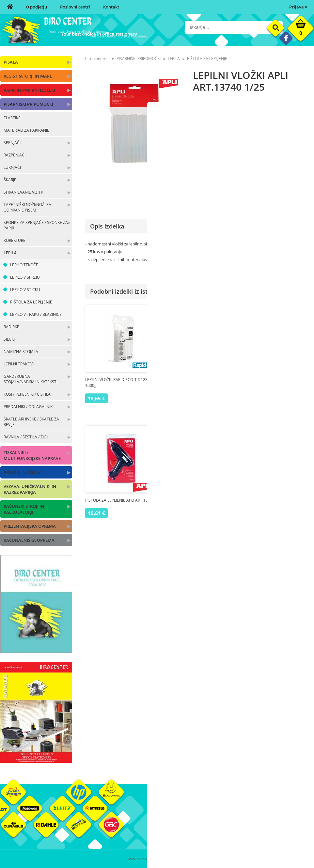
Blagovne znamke (279, 822)
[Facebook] (286, 38)
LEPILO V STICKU (25, 290)
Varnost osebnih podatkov (235, 832)
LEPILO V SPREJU (25, 277)
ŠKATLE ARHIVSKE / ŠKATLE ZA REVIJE (31, 422)
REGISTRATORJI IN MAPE (28, 76)
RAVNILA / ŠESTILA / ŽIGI (26, 437)
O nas (163, 812)
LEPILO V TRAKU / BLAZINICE (36, 314)
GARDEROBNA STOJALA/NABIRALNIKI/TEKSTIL (31, 379)
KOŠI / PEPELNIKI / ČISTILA (27, 394)
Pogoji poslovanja (226, 822)
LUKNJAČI (12, 167)
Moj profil (219, 812)
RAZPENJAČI (15, 155)
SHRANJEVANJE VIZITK (23, 192)
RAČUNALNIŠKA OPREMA (29, 540)
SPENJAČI (12, 143)
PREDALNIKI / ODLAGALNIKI (29, 407)
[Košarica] (301, 30)
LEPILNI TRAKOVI (19, 364)
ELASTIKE (12, 118)
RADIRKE (11, 327)
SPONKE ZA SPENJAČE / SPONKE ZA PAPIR (36, 225)
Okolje (268, 812)
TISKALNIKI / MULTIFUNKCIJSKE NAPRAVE (32, 455)
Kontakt (111, 7)
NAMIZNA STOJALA (21, 352)
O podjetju (36, 7)
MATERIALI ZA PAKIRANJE (26, 130)
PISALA (11, 62)
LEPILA (10, 253)
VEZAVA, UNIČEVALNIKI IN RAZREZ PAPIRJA (30, 489)
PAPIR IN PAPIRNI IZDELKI (29, 90)
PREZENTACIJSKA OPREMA (30, 526)
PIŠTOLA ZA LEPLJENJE (31, 302)
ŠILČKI (9, 339)
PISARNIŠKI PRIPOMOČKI (28, 104)
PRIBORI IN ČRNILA (23, 472)
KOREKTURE (15, 240)
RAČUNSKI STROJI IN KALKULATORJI (24, 509)
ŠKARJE (10, 180)
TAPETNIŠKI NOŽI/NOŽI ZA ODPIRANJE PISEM (27, 207)
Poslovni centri (75, 7)
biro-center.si (97, 59)
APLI (309, 148)
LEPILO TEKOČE (24, 265)
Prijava (298, 7)
